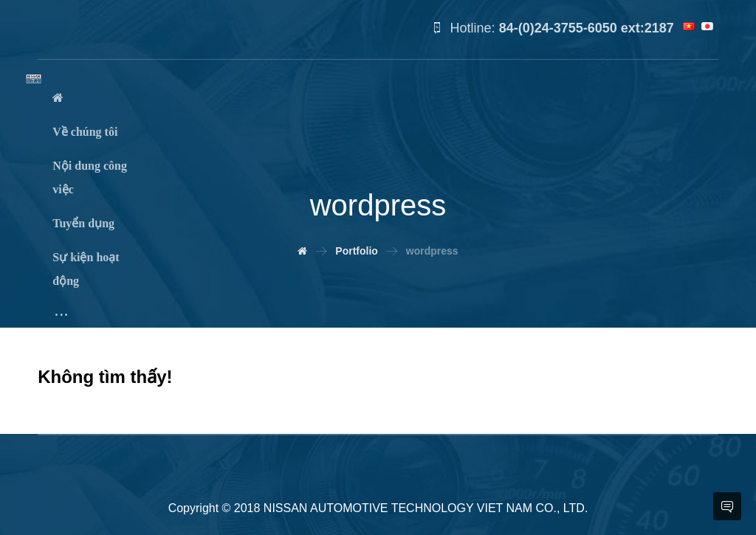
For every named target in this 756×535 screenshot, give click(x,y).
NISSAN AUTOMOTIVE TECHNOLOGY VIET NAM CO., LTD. (426, 508)
